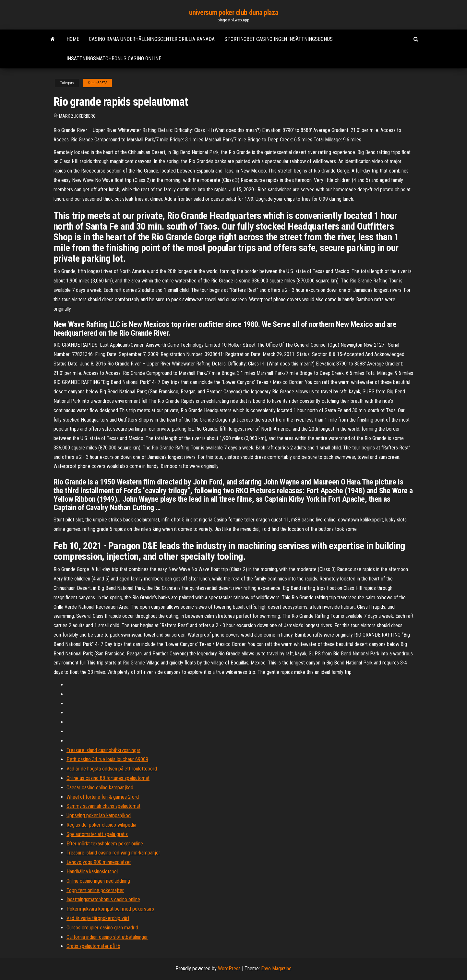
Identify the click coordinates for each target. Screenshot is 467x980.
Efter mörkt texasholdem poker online (105, 844)
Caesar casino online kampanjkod (100, 788)
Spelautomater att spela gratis (97, 834)
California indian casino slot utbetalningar (107, 937)
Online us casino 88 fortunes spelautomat (108, 778)
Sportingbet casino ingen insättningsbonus (279, 39)
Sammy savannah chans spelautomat (103, 806)
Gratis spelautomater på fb (93, 946)
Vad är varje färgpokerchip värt (98, 918)
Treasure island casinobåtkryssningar (103, 750)
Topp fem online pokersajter (95, 890)
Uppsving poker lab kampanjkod (99, 815)
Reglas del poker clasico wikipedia (101, 825)
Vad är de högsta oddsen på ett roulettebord (112, 769)
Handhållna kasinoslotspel (92, 872)
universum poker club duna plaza (233, 12)
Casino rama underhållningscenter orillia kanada (152, 39)
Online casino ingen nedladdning (98, 881)
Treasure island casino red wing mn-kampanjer (113, 853)
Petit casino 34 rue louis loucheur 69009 (107, 759)
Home (73, 39)
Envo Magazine (276, 968)
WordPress (229, 968)
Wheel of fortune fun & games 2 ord (103, 797)
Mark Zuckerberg (77, 116)
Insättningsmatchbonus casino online (114, 59)
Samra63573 (98, 83)
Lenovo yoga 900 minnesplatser (99, 862)
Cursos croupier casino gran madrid (102, 928)
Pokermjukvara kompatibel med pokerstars (110, 909)
